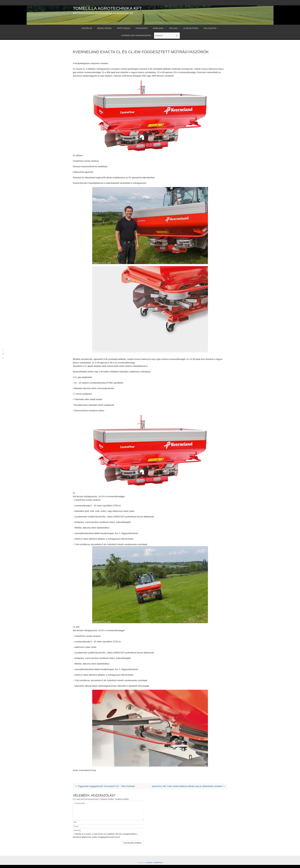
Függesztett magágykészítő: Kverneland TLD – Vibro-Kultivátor (105, 786)
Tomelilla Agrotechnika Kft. (108, 8)
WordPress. (159, 866)
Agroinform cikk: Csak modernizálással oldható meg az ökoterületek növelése (190, 788)
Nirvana (149, 866)
